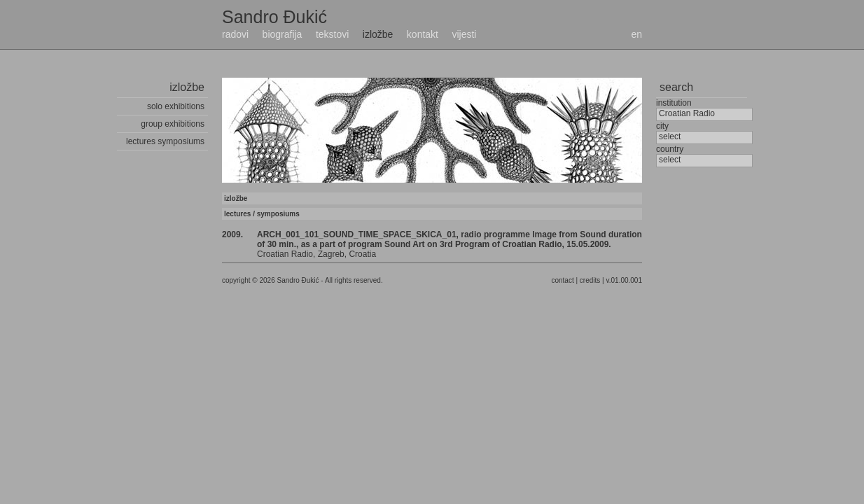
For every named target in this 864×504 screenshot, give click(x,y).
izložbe (378, 34)
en (636, 34)
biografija (283, 34)
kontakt (423, 34)
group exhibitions (173, 124)
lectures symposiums (165, 141)
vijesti (464, 34)
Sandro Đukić (274, 17)
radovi (235, 34)
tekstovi (332, 34)
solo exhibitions (176, 106)
